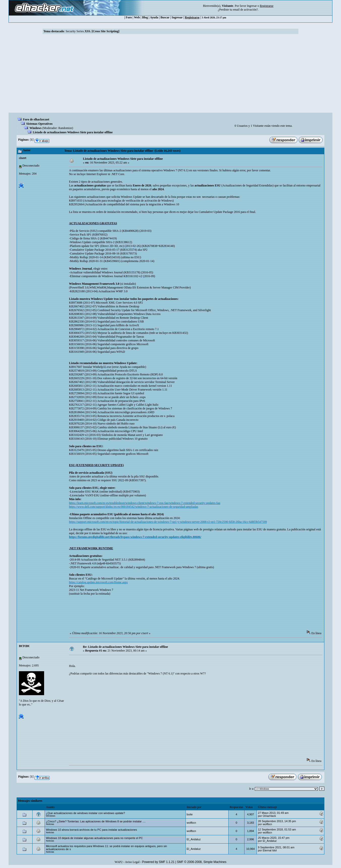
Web (137, 17)
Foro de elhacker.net (36, 119)
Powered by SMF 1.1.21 (158, 862)
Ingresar (252, 6)
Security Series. (92, 31)
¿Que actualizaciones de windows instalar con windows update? (85, 813)
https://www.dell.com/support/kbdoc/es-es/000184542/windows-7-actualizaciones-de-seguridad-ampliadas (134, 507)
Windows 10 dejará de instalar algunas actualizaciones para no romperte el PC (94, 838)
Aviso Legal (132, 862)
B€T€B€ (24, 646)
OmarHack (269, 816)
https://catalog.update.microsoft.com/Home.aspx (98, 582)
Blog (145, 17)
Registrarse (192, 17)
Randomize (65, 128)
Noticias (50, 824)
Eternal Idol (270, 850)
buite (190, 814)
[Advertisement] (171, 75)
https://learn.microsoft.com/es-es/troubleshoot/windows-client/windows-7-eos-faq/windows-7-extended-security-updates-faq (145, 503)
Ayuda (154, 17)
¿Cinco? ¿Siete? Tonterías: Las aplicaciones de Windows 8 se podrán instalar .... (96, 821)
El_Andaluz (194, 839)
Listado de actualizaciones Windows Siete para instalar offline (73, 132)
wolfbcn (191, 823)
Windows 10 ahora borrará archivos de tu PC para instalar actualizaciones (91, 830)
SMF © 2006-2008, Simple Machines (202, 862)
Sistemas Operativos (39, 124)
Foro (129, 17)
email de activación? (245, 10)
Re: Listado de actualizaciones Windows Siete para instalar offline (126, 647)
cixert (23, 158)
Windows (36, 128)
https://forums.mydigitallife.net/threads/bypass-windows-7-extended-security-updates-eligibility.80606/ (135, 537)
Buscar (165, 17)
